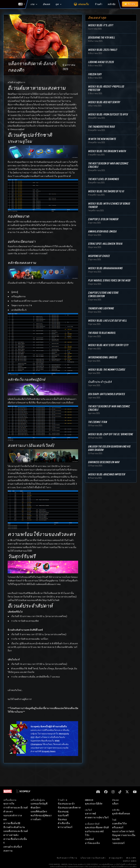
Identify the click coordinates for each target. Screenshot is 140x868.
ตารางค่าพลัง (11, 835)
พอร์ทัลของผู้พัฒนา (41, 816)
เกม (32, 4)
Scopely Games (130, 861)
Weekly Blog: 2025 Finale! (103, 50)
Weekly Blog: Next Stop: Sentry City (108, 345)
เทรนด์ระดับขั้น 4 (13, 847)
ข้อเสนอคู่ (63, 812)
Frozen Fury (95, 74)
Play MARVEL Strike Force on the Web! (109, 281)
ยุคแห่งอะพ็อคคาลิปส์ (97, 828)
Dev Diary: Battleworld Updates (106, 394)
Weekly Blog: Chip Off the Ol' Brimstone (110, 434)
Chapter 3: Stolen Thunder (103, 219)
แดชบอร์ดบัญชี (39, 804)
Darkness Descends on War (104, 462)
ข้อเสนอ (62, 819)
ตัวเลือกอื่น (64, 823)
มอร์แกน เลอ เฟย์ (94, 831)
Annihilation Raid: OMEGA (102, 232)
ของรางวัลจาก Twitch (123, 831)
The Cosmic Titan (97, 422)
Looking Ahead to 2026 (101, 62)
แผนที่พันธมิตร (39, 812)
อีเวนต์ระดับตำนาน (14, 827)
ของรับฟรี (63, 816)
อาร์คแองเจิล (92, 843)
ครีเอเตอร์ (118, 828)
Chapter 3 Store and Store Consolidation (103, 295)
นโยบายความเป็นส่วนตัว (93, 858)
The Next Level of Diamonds (103, 179)
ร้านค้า (62, 800)
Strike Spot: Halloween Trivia (105, 244)
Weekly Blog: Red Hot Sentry (104, 102)
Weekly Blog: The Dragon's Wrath (107, 151)
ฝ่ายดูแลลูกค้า (116, 858)
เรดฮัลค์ (89, 839)
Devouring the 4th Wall (101, 38)
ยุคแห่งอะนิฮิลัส (94, 804)
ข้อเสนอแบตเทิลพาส (69, 808)
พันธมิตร (36, 808)
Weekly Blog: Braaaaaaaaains (105, 268)
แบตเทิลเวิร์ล (119, 824)
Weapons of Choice (99, 256)
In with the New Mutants (102, 139)
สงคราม (8, 851)
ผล (5, 819)
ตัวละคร (8, 812)
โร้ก (87, 835)
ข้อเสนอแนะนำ (66, 804)
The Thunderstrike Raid (101, 127)
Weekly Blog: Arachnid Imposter (106, 474)
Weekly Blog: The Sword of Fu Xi (106, 191)
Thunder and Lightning (101, 308)
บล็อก (115, 804)
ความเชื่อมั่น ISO (12, 823)
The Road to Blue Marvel (102, 333)
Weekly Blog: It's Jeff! (101, 25)
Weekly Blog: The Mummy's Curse (106, 370)
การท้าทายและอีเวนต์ (16, 808)
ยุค (57, 4)
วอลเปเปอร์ (118, 843)
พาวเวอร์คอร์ (65, 827)
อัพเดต (46, 4)
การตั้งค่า (36, 819)
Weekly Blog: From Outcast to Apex (108, 115)
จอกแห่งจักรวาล (13, 816)
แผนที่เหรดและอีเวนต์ (16, 831)
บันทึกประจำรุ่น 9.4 (100, 382)
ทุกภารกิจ (9, 804)
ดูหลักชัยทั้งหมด (121, 814)
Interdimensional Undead (103, 357)
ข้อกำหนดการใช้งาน (67, 858)
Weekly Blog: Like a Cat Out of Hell (107, 321)
